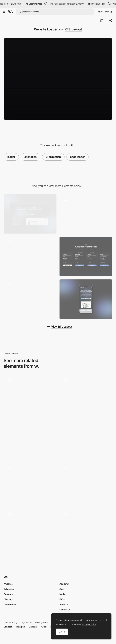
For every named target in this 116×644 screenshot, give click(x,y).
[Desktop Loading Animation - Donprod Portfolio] (30, 395)
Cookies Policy (10, 622)
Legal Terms (26, 622)
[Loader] (86, 395)
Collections (9, 589)
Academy (64, 584)
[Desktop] (30, 214)
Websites (8, 584)
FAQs (62, 599)
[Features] (86, 214)
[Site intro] (30, 483)
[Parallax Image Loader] (30, 528)
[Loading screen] (86, 528)
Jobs (62, 589)
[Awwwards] (10, 12)
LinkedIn (33, 627)
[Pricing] (86, 256)
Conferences (10, 604)
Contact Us (65, 610)
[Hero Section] (30, 256)
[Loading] (86, 483)
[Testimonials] (30, 299)
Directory (8, 599)
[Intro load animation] (86, 439)
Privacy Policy (42, 622)
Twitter (43, 627)
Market (63, 594)
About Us (64, 604)
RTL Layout (73, 29)
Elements (8, 594)
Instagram (21, 627)
